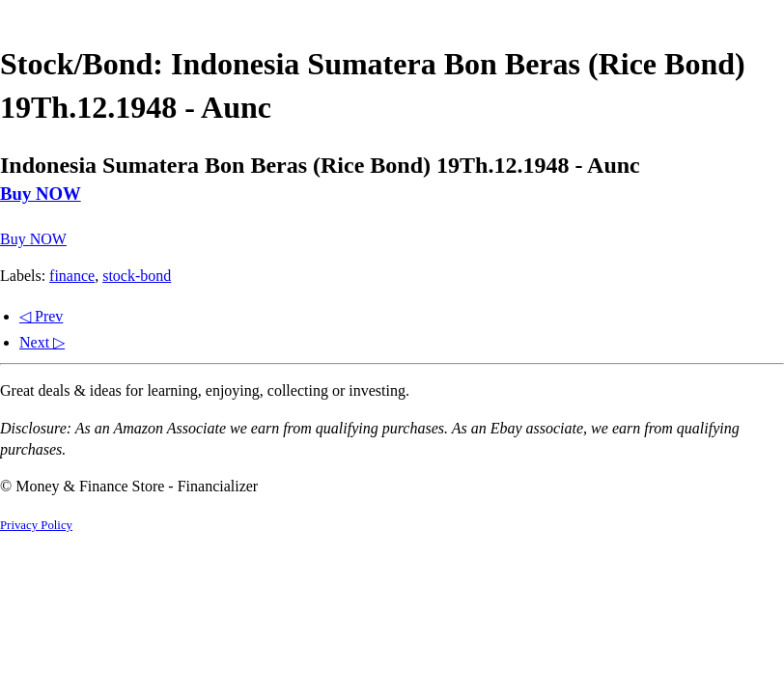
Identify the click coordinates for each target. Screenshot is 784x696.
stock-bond (137, 276)
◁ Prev (41, 316)
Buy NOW (41, 194)
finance (72, 276)
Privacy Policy (36, 525)
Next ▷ (42, 342)
